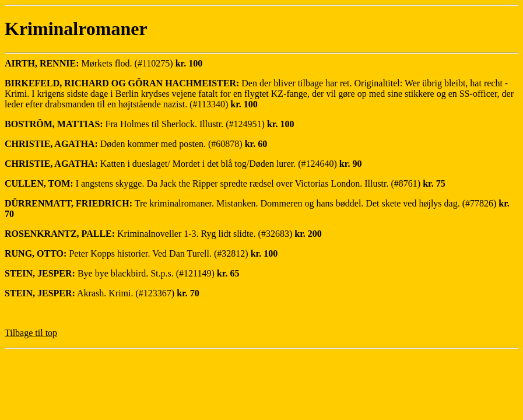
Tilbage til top (31, 333)
